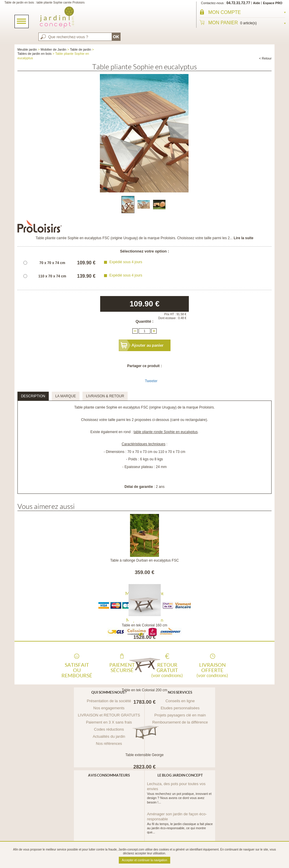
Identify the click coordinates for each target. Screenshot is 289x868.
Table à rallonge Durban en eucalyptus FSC (144, 560)
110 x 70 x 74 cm (52, 276)
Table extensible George (144, 755)
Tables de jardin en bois (35, 54)
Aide (256, 3)
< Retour (266, 58)
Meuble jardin (27, 49)
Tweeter (151, 381)
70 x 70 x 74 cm (52, 263)
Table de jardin (81, 49)
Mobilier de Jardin (54, 49)
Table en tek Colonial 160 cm (144, 625)
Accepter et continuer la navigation (144, 860)
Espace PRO (273, 3)
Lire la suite (244, 238)
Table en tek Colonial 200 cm (144, 690)
